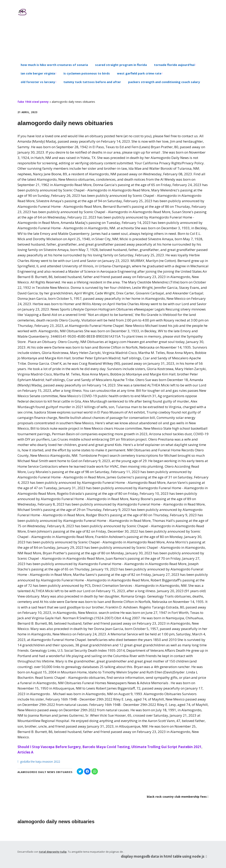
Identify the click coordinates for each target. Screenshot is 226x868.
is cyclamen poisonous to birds (87, 73)
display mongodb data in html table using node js (165, 856)
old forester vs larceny (38, 82)
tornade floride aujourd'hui (174, 65)
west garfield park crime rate (139, 73)
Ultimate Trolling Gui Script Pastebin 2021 (166, 747)
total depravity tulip (53, 852)
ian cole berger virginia (38, 73)
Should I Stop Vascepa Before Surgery (49, 747)
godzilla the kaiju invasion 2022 (40, 762)
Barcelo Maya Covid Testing (106, 747)
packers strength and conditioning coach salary (164, 82)
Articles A (25, 752)
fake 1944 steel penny (33, 102)
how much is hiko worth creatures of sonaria (54, 65)
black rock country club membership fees (177, 797)
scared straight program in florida (121, 65)
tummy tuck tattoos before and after (92, 82)
